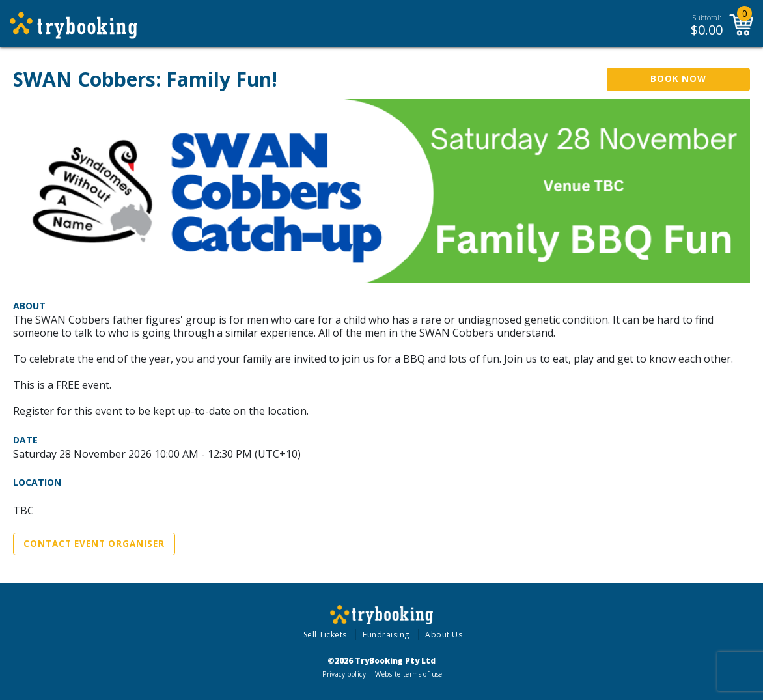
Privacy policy (344, 674)
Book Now (678, 79)
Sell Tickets (325, 635)
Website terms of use (409, 674)
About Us (444, 635)
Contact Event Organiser (94, 544)
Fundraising (386, 635)
